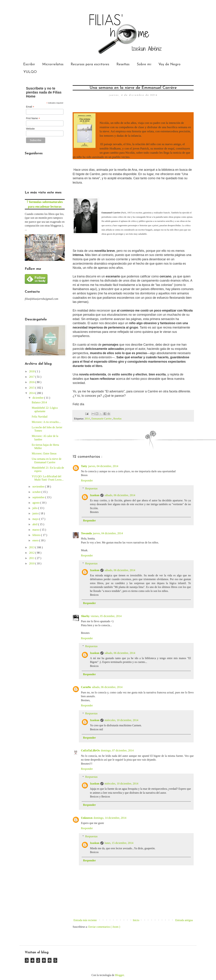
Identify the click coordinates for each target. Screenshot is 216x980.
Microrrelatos (53, 64)
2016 (32, 382)
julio (35, 508)
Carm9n (86, 687)
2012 (32, 553)
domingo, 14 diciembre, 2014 (110, 818)
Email (30, 107)
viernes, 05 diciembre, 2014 (106, 616)
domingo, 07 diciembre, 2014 (117, 750)
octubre (37, 492)
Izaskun (95, 495)
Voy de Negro (169, 64)
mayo (36, 519)
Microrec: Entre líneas (44, 453)
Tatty (84, 466)
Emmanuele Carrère (102, 419)
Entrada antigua (184, 920)
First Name (33, 118)
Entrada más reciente (85, 920)
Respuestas (91, 488)
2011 (32, 558)
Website (30, 129)
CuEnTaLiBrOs (90, 750)
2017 (32, 377)
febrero (37, 535)
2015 (32, 388)
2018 (32, 371)
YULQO (30, 72)
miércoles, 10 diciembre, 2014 (121, 720)
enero (36, 540)
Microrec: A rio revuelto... (46, 422)
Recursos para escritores (90, 64)
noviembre (39, 487)
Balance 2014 (39, 402)
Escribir (29, 64)
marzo (36, 530)
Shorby (85, 616)
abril (35, 524)
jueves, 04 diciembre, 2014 (103, 466)
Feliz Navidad (40, 417)
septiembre (39, 497)
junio (36, 513)
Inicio (136, 920)
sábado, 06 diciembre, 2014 (120, 495)
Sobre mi (144, 64)
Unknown (87, 818)
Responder (87, 480)
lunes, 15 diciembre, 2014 (119, 843)
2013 (32, 547)
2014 (87, 419)
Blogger (120, 975)
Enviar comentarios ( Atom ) (104, 927)
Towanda (86, 533)
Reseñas (123, 64)
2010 (32, 563)
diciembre (38, 398)
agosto (36, 503)
